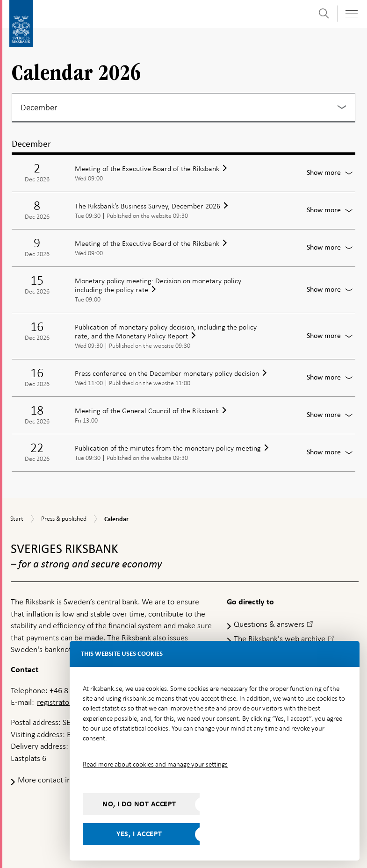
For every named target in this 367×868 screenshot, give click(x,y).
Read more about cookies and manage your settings (155, 764)
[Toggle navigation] (351, 14)
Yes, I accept (139, 834)
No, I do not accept (139, 804)
